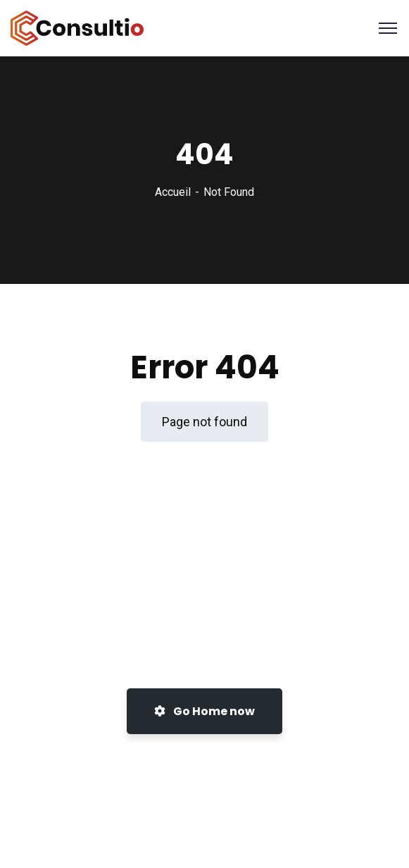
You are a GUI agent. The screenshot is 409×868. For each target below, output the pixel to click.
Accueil (173, 192)
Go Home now (204, 711)
